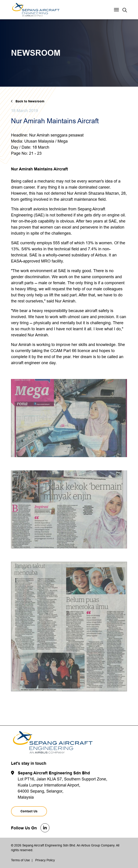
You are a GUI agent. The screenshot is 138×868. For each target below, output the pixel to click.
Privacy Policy (45, 860)
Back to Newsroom (30, 101)
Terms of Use (20, 860)
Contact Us (29, 811)
